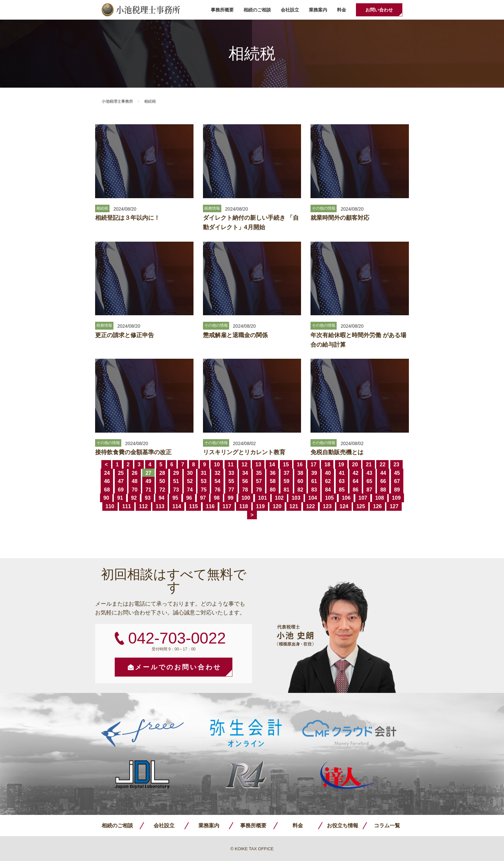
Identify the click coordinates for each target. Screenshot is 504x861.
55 (231, 481)
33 (231, 473)
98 (217, 498)
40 (328, 473)
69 (121, 490)
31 (204, 473)
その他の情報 (324, 208)
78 (245, 490)
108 (380, 498)
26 (135, 473)
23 (396, 465)
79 (259, 490)
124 (344, 506)
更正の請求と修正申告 (125, 335)
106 (346, 498)
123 (327, 506)
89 (397, 490)
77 (231, 490)
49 (148, 481)
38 (300, 473)
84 (328, 490)
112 (143, 506)
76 (217, 490)
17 (313, 465)
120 (277, 506)
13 (258, 465)
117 (227, 506)
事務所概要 (222, 10)
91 (120, 498)
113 (160, 506)
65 (369, 481)
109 (396, 498)
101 (263, 498)
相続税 (102, 208)
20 (355, 465)
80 (273, 490)
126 (377, 506)
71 (148, 490)
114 (177, 506)
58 (273, 481)
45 (397, 473)
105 (329, 498)
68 (107, 490)
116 (210, 506)
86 (356, 490)
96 (189, 498)
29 (176, 473)
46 (107, 481)
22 (382, 465)
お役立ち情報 (343, 826)
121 (294, 506)
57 (259, 481)
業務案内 (318, 10)
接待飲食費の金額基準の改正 (133, 452)
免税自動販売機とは (337, 452)
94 (161, 498)
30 (190, 473)
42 (356, 473)
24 (107, 473)
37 (287, 473)
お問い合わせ (379, 10)
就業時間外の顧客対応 (340, 218)
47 (121, 481)
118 (244, 506)
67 (397, 481)
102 (279, 498)
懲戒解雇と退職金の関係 (235, 335)
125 (361, 506)
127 (394, 506)
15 (286, 465)
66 (383, 481)
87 (369, 490)
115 (194, 506)
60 (300, 481)
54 (217, 481)
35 (259, 473)
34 (245, 473)
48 (135, 481)
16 (300, 465)
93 (148, 498)
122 (311, 506)
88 (383, 490)
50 (162, 481)
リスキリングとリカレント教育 (244, 452)
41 (342, 473)
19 (341, 465)
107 (363, 498)
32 (217, 473)
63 (342, 481)
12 (244, 465)
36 (273, 473)
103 (296, 498)
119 (260, 506)
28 (162, 473)
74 (190, 490)
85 (342, 490)
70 (135, 490)
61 (314, 481)
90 (106, 498)
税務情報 (212, 208)
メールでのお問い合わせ (178, 667)
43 (369, 473)
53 (204, 481)
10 (217, 465)
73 (176, 490)
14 (272, 465)
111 (127, 506)
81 (287, 490)
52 (190, 481)
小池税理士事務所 (141, 10)
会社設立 (290, 10)
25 (121, 473)
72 (162, 490)
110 (110, 506)
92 (134, 498)
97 (203, 498)
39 (314, 473)
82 (300, 490)
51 (176, 481)
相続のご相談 (257, 10)
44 (383, 473)
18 (327, 465)
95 (175, 498)
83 (314, 490)
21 (369, 465)
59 (287, 481)
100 (246, 498)
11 (231, 465)
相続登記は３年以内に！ (127, 218)
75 (204, 490)
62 (328, 481)
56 (245, 481)
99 (230, 498)
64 (356, 481)
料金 (342, 10)
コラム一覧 (387, 826)
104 (313, 498)
